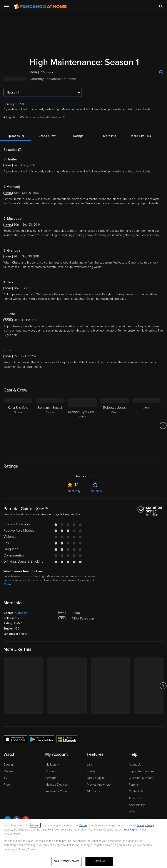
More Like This (141, 136)
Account (51, 771)
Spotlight (10, 765)
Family (91, 771)
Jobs (132, 811)
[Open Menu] (6, 7)
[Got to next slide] (163, 425)
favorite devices (53, 117)
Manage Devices (57, 785)
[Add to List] (161, 72)
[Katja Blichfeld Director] (18, 425)
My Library (52, 765)
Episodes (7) (16, 136)
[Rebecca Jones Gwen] (115, 425)
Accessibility (137, 805)
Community (73, 491)
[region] (83, 843)
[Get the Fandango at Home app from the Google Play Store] (42, 739)
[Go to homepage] (40, 7)
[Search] (161, 7)
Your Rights (131, 830)
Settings (51, 778)
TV (6, 778)
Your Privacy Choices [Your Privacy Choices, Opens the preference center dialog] (67, 861)
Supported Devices (141, 771)
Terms (83, 825)
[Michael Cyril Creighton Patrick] (82, 425)
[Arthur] (147, 425)
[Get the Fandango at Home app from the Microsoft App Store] (67, 739)
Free (7, 785)
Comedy (21, 613)
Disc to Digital (96, 778)
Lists (90, 765)
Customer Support (141, 778)
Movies (8, 771)
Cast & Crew (47, 136)
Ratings (78, 136)
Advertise (135, 798)
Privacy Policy (145, 825)
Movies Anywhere (99, 785)
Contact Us (136, 791)
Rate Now (95, 491)
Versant (35, 825)
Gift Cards (93, 791)
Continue (99, 861)
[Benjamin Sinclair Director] (50, 425)
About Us (135, 765)
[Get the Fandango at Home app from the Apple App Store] (15, 739)
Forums (134, 785)
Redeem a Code (56, 791)
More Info (110, 136)
